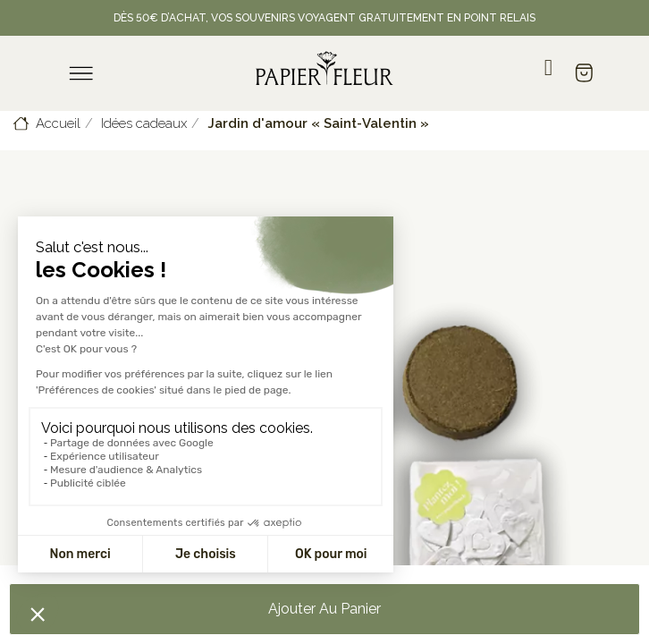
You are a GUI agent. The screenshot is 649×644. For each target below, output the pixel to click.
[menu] (81, 73)
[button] (324, 609)
